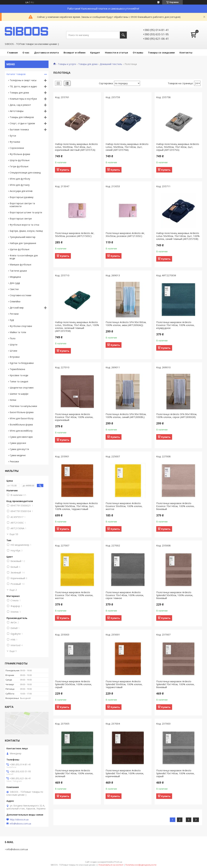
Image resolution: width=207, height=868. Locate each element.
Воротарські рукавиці (22, 197)
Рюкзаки (14, 461)
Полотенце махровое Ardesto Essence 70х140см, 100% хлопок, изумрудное (175, 325)
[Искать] (123, 35)
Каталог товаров (16, 74)
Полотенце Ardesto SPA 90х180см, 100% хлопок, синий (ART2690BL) (126, 416)
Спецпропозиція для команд (25, 173)
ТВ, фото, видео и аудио (23, 86)
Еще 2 (13, 590)
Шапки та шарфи (19, 394)
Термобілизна (17, 369)
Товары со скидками (161, 52)
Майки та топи (18, 332)
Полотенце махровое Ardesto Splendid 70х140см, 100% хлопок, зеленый (74, 773)
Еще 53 (14, 534)
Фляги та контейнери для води (24, 257)
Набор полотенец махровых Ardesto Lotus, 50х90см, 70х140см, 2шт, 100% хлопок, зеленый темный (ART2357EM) (77, 326)
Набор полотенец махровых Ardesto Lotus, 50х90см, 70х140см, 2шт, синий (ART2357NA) (127, 147)
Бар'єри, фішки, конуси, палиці (26, 231)
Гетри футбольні (19, 166)
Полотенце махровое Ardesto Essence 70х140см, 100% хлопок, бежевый (175, 506)
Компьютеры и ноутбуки (23, 99)
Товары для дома (88, 64)
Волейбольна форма (21, 425)
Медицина (15, 277)
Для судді (15, 283)
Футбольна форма (20, 154)
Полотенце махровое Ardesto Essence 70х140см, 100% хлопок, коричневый (74, 417)
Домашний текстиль (111, 64)
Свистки (14, 289)
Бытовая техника (19, 129)
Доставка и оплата (46, 52)
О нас (26, 52)
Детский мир (17, 308)
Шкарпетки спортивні (22, 388)
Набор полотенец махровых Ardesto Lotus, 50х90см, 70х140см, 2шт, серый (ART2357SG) (178, 147)
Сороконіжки (17, 148)
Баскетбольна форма (22, 412)
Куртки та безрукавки (22, 363)
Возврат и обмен (74, 52)
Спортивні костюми (20, 295)
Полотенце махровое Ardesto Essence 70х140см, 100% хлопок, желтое (74, 595)
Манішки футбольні (20, 265)
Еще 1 (13, 651)
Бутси (13, 136)
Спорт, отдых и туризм (22, 123)
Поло (13, 338)
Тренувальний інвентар (23, 237)
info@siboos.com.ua (20, 824)
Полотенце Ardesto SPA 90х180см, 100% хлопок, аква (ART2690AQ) (126, 324)
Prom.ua (118, 862)
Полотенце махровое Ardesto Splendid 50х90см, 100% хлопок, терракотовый (124, 684)
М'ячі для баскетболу (22, 418)
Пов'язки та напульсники (23, 406)
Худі (12, 320)
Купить (65, 170)
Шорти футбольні (20, 160)
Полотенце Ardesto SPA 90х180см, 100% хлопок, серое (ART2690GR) (177, 416)
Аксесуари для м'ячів (21, 191)
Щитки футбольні (19, 249)
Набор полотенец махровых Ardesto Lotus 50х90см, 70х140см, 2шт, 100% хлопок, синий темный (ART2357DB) (178, 236)
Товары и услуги (67, 64)
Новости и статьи (116, 52)
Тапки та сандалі (19, 381)
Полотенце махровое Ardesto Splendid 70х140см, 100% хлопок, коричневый (125, 773)
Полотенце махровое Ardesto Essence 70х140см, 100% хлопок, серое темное (125, 595)
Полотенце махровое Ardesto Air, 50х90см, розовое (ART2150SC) (75, 234)
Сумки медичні (18, 455)
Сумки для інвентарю (21, 437)
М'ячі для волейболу (21, 431)
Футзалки (15, 142)
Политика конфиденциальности (141, 865)
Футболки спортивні (21, 326)
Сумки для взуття (19, 449)
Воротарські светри (21, 219)
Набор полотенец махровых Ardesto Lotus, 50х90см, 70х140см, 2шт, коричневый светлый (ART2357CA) (76, 147)
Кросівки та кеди (19, 375)
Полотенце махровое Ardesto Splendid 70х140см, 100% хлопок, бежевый (175, 684)
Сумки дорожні (18, 443)
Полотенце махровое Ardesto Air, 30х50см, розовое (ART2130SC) (125, 234)
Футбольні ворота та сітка (24, 225)
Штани (13, 351)
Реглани (14, 314)
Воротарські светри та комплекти (22, 205)
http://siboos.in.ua (19, 820)
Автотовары (17, 111)
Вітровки (15, 357)
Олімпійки (15, 301)
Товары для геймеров (22, 117)
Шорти (14, 345)
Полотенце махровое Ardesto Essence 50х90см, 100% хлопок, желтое (124, 506)
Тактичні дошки (18, 271)
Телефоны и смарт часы (23, 80)
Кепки (13, 400)
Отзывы (138, 52)
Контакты (186, 52)
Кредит (95, 52)
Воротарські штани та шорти (26, 212)
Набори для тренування (23, 243)
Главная (12, 52)
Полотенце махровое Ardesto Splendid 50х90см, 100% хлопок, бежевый (175, 595)
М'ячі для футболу (20, 179)
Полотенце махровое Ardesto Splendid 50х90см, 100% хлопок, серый (73, 684)
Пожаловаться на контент (111, 865)
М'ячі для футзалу (20, 185)
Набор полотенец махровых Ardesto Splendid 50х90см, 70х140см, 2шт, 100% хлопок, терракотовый (76, 506)
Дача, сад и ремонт (20, 105)
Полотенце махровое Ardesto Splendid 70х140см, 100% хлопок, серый (175, 773)
